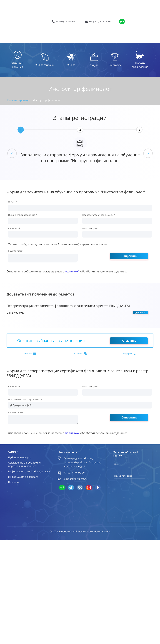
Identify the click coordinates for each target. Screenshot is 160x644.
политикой (72, 271)
